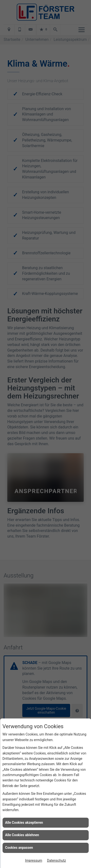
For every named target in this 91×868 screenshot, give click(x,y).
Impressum (33, 860)
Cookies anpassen (19, 848)
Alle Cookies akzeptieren (24, 823)
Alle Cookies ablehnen (22, 835)
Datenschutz (57, 860)
